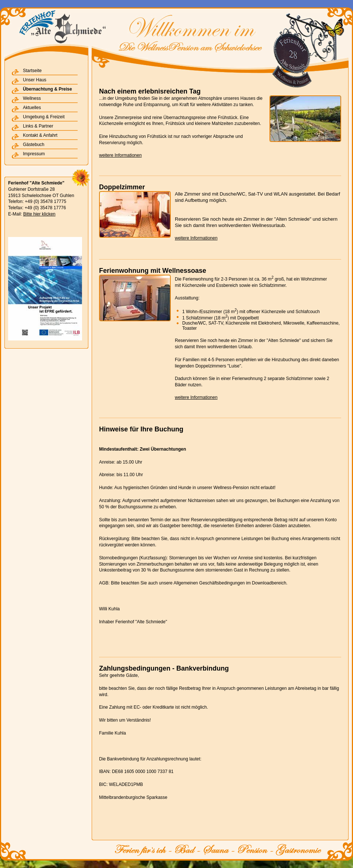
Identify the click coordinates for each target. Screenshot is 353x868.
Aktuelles (32, 108)
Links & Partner (38, 126)
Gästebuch (34, 145)
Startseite (32, 71)
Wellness (32, 98)
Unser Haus (35, 80)
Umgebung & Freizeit (44, 117)
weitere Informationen (120, 155)
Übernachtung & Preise (47, 89)
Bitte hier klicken (39, 214)
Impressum (34, 154)
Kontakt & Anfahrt (40, 135)
